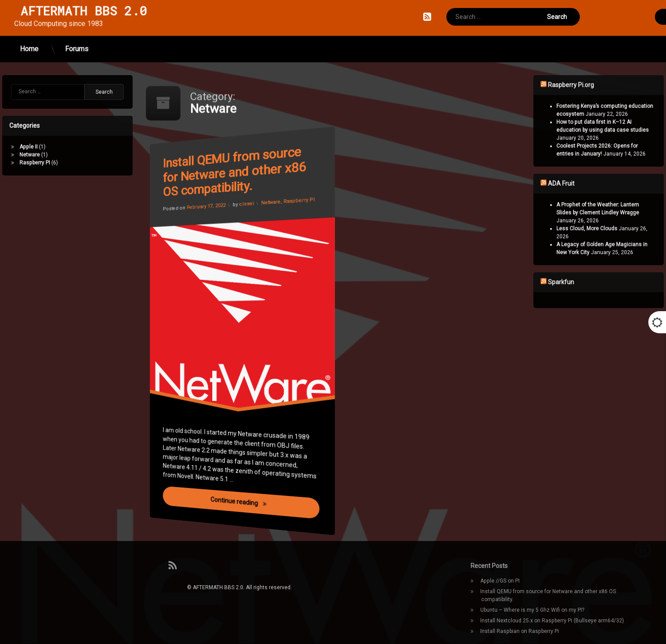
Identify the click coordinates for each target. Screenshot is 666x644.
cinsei (247, 203)
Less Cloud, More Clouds (615, 229)
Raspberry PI (302, 192)
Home (29, 35)
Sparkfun (589, 282)
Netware (271, 198)
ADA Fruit (589, 183)
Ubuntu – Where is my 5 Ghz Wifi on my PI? (532, 610)
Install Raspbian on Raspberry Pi (520, 631)
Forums (77, 35)
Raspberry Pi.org (599, 85)
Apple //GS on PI (500, 581)
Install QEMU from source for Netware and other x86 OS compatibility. (240, 170)
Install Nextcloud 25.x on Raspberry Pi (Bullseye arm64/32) (552, 621)
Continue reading (268, 513)
